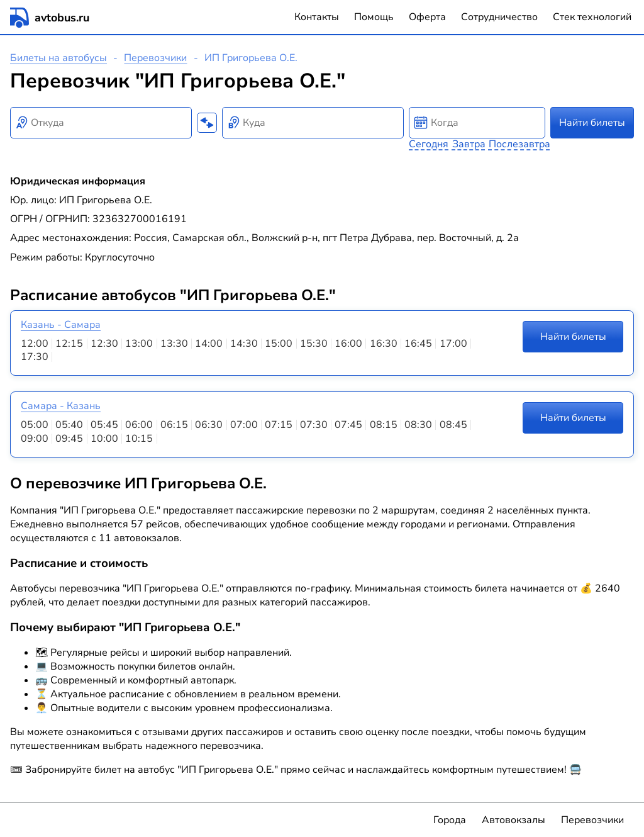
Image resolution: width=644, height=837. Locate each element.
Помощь (374, 17)
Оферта (427, 17)
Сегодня (429, 144)
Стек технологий (592, 17)
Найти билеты (592, 123)
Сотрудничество (499, 17)
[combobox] (101, 123)
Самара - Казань (61, 406)
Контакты (317, 17)
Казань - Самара (61, 325)
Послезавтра (519, 144)
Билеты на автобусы (58, 58)
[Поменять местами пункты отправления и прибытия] (207, 123)
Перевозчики (155, 58)
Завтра (469, 144)
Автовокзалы (514, 820)
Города (450, 820)
